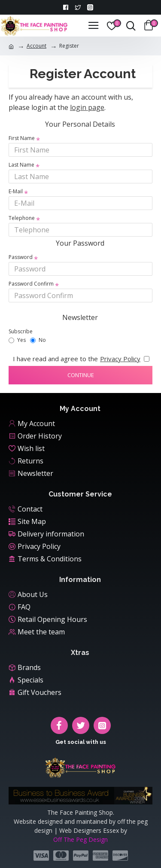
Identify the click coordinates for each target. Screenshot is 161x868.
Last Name (21, 165)
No (38, 340)
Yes (17, 340)
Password (21, 257)
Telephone (22, 218)
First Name (22, 138)
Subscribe (21, 331)
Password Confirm (31, 284)
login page (87, 107)
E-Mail (16, 191)
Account (36, 46)
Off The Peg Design (80, 839)
